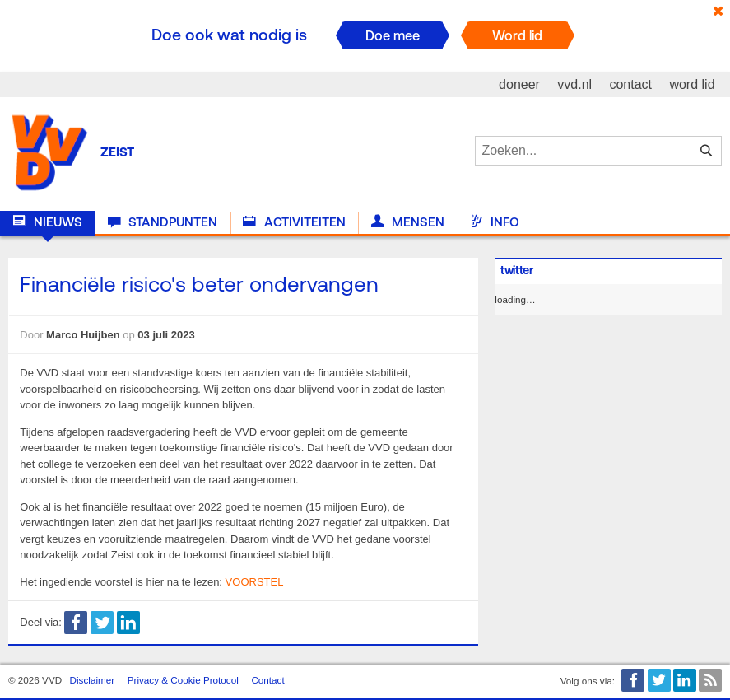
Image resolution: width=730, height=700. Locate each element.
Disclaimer (93, 680)
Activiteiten (294, 222)
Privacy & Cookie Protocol (183, 680)
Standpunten (163, 222)
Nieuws (48, 222)
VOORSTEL (255, 582)
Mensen (408, 222)
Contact (267, 680)
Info (495, 222)
